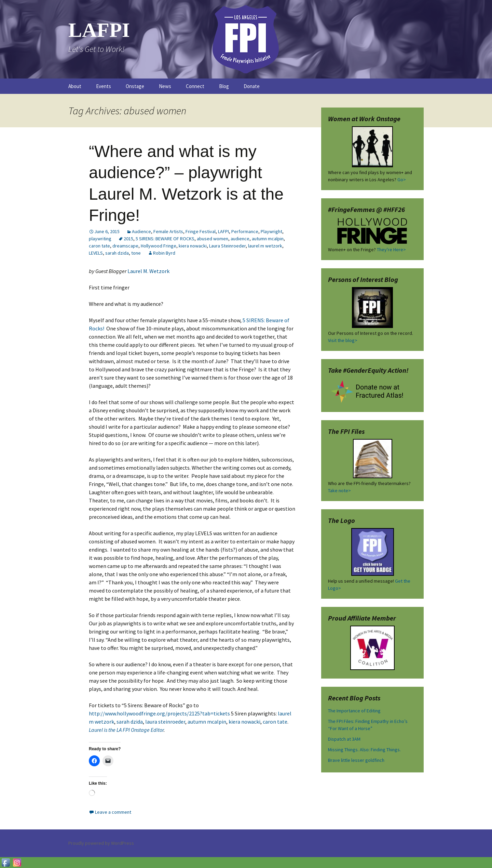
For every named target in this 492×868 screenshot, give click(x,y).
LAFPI (223, 231)
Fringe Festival (201, 231)
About (75, 86)
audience (240, 239)
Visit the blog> (343, 340)
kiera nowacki (193, 246)
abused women (213, 239)
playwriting (100, 239)
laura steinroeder (165, 722)
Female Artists (168, 231)
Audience (141, 231)
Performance (245, 231)
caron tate (99, 246)
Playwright (271, 231)
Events (104, 86)
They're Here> (391, 250)
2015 (128, 239)
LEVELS (96, 253)
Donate (252, 86)
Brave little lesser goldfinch (356, 760)
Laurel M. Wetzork (149, 271)
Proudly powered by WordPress (101, 843)
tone (136, 253)
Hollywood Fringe (159, 246)
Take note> (339, 490)
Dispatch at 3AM (344, 739)
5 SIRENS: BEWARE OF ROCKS (165, 239)
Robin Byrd (164, 253)
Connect (195, 86)
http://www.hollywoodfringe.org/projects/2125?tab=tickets (159, 713)
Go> (402, 180)
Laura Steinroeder (227, 246)
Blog (224, 86)
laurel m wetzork (265, 246)
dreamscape (125, 246)
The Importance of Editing (354, 711)
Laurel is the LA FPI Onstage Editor (126, 730)
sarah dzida (117, 253)
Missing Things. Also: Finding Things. (364, 750)
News (165, 86)
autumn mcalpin (268, 239)
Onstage (135, 86)
